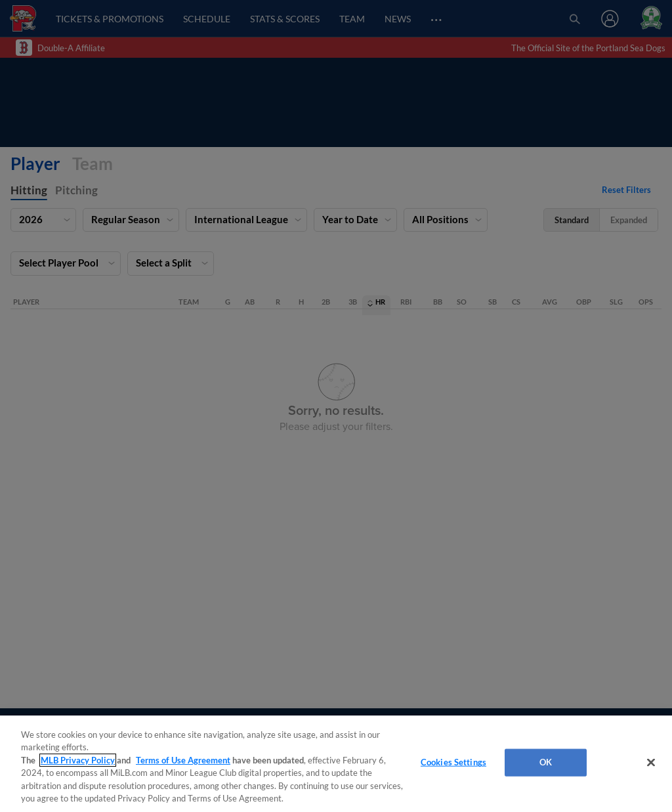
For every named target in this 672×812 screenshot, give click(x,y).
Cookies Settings (453, 762)
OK (546, 762)
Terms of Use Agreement (183, 760)
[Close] (651, 763)
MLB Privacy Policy (78, 760)
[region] (336, 764)
